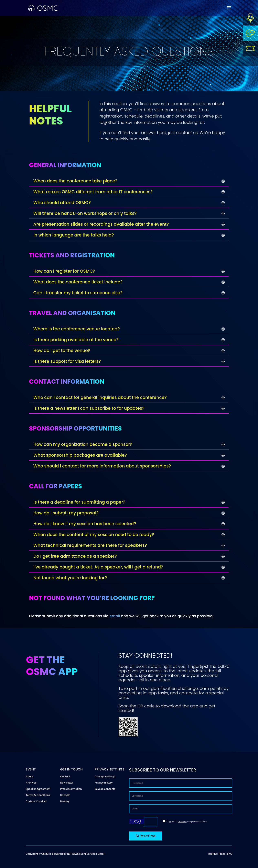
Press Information (71, 789)
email (115, 616)
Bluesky (65, 801)
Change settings (105, 776)
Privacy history (104, 783)
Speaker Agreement (38, 789)
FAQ (230, 854)
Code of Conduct (36, 801)
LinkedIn (65, 795)
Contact (65, 776)
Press (222, 854)
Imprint (212, 854)
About (30, 776)
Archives (31, 783)
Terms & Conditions (38, 795)
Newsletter (67, 783)
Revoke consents (105, 789)
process (182, 821)
